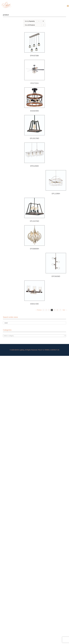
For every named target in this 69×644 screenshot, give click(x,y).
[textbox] (34, 336)
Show (30, 25)
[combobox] (34, 336)
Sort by (30, 21)
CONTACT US (55, 350)
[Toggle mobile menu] (68, 6)
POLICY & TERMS (44, 350)
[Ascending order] (43, 21)
